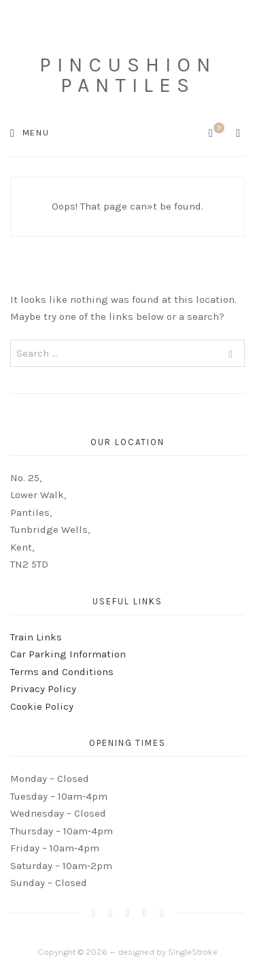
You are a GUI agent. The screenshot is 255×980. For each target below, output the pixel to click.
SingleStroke (193, 952)
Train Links (36, 637)
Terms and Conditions (62, 672)
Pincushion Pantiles (128, 75)
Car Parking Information (68, 654)
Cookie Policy (42, 706)
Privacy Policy (43, 689)
